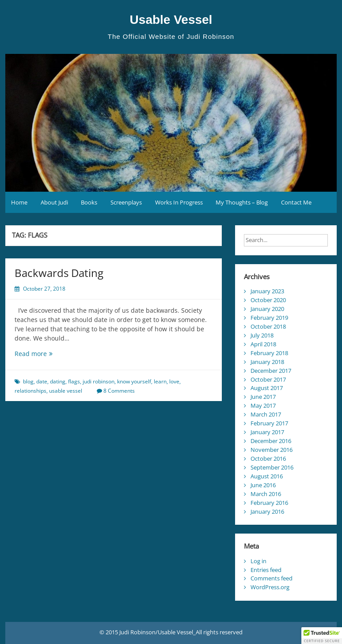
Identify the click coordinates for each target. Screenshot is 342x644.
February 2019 (269, 318)
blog (28, 381)
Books (89, 202)
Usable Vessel (171, 20)
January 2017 (267, 432)
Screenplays (126, 202)
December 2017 (271, 371)
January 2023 (267, 291)
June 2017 (263, 397)
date (42, 381)
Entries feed (266, 570)
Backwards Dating (59, 273)
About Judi (54, 202)
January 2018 (267, 362)
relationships (30, 391)
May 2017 (263, 405)
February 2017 (269, 423)
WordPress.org (270, 587)
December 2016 (271, 441)
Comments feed (272, 578)
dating (58, 381)
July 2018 (262, 335)
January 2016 (267, 511)
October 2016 (268, 458)
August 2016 (267, 476)
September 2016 (272, 467)
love (174, 381)
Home (19, 202)
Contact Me (296, 202)
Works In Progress (179, 202)
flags (74, 381)
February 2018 (269, 353)
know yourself (134, 381)
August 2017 (267, 388)
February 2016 (269, 503)
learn (160, 381)
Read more (46, 354)
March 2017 (266, 414)
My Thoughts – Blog (242, 202)
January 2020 (267, 309)
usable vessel (66, 391)
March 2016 (266, 494)
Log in (258, 561)
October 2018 (268, 326)
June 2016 (263, 485)
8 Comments (119, 391)
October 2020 (268, 300)
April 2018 (263, 344)
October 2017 (268, 379)
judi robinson (99, 381)
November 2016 (272, 450)
